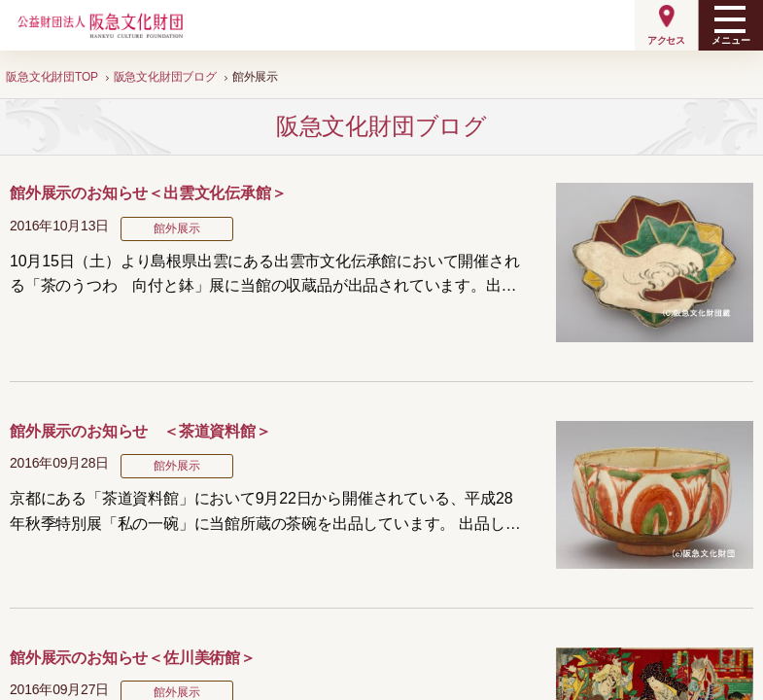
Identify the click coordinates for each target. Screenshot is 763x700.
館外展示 (176, 228)
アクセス (666, 40)
